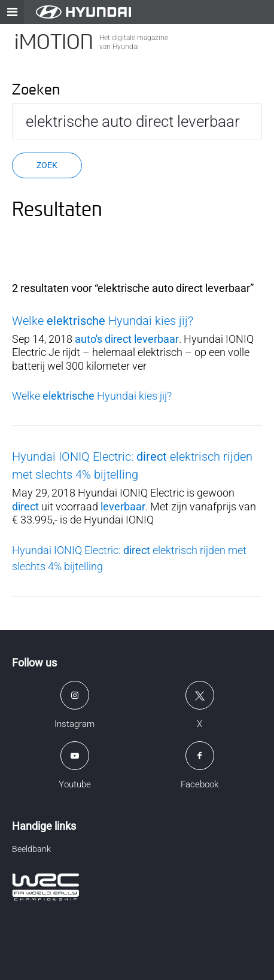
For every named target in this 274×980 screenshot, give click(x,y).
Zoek (47, 165)
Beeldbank (31, 849)
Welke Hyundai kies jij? (103, 321)
